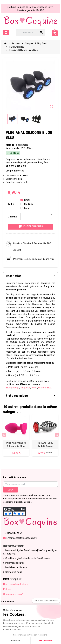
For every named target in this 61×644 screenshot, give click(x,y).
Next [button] (57, 435)
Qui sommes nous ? (13, 594)
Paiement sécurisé (15, 563)
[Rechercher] (31, 32)
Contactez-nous (14, 572)
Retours (7, 589)
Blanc (9, 388)
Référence (11, 148)
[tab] (30, 276)
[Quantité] (35, 217)
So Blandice (22, 145)
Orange (42, 388)
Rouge (16, 388)
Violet (34, 388)
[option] (16, 435)
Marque (10, 145)
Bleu (49, 388)
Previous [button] (4, 435)
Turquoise (25, 388)
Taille (11, 204)
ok (10, 490)
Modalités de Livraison (17, 567)
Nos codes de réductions (16, 584)
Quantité (12, 217)
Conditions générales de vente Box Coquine (28, 558)
